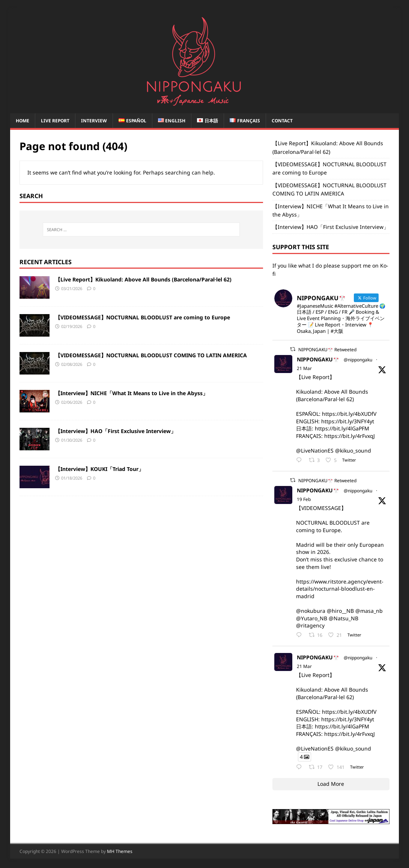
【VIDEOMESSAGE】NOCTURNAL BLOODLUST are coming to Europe (143, 317)
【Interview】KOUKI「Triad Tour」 (99, 469)
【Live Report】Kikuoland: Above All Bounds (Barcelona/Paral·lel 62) (143, 279)
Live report (55, 121)
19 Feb (304, 499)
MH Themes (120, 851)
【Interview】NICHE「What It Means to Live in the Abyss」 (132, 393)
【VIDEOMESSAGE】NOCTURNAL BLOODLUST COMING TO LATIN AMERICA (151, 355)
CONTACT (282, 121)
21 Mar (304, 368)
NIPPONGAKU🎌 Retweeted (327, 350)
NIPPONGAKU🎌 (318, 359)
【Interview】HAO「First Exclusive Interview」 (116, 431)
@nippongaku (358, 360)
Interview (94, 121)
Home (23, 121)
